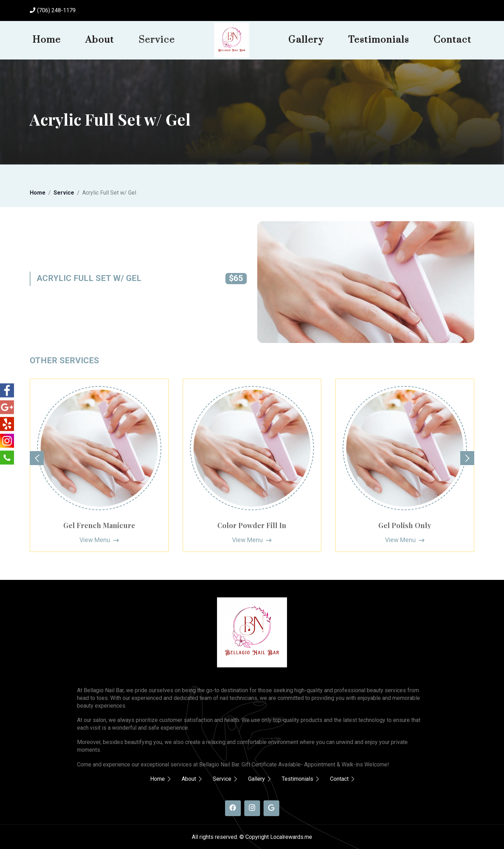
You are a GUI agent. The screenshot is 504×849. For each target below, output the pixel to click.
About (100, 40)
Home (47, 40)
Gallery (306, 40)
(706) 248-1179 (56, 10)
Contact (453, 40)
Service (157, 40)
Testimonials (379, 40)
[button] (37, 458)
